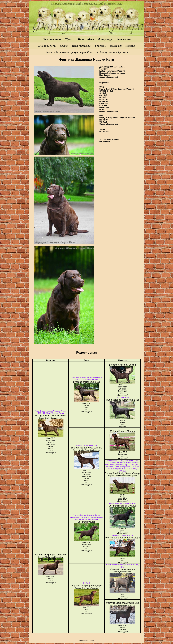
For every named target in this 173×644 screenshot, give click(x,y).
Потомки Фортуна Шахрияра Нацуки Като (69, 52)
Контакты (124, 39)
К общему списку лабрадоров (113, 52)
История (130, 46)
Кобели (64, 46)
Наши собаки (86, 39)
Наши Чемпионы (81, 46)
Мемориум (116, 46)
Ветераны (101, 46)
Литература (106, 39)
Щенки (69, 39)
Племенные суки (48, 46)
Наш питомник (52, 39)
